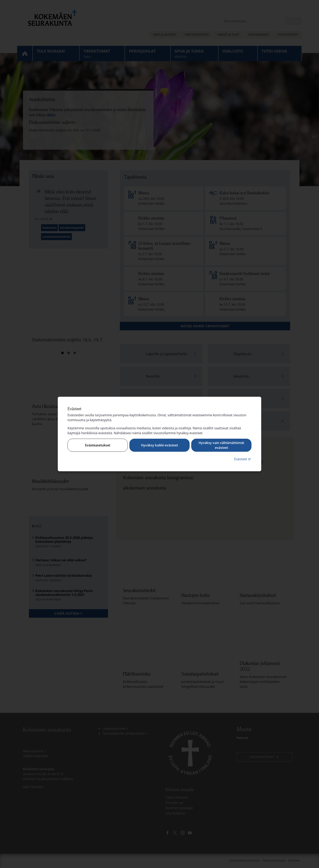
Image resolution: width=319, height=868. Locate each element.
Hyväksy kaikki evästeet (159, 445)
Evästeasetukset (98, 445)
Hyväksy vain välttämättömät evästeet (221, 445)
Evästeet (243, 459)
